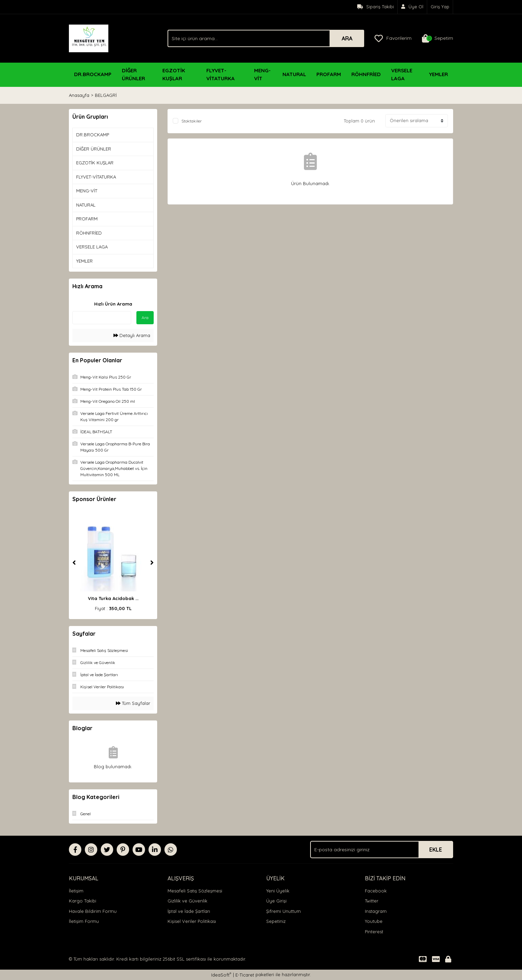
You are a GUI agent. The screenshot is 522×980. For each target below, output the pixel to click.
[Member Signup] (412, 7)
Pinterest (374, 932)
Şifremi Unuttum (283, 911)
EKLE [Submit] (436, 850)
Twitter (372, 901)
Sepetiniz (276, 921)
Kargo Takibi (83, 901)
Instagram (376, 911)
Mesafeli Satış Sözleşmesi (195, 891)
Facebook (376, 891)
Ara (145, 317)
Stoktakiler (192, 121)
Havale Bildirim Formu (93, 911)
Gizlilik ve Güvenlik (187, 901)
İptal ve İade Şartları (189, 911)
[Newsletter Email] (382, 850)
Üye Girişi (276, 901)
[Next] (152, 563)
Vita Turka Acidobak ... (113, 598)
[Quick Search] (102, 318)
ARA (347, 38)
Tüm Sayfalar (133, 703)
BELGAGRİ (106, 95)
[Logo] (89, 38)
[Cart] (438, 38)
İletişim (76, 891)
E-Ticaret (245, 975)
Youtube (374, 921)
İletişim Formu (84, 921)
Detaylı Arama (132, 335)
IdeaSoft (221, 975)
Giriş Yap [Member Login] (440, 7)
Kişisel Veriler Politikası (192, 921)
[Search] (266, 38)
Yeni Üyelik (278, 891)
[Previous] (74, 563)
